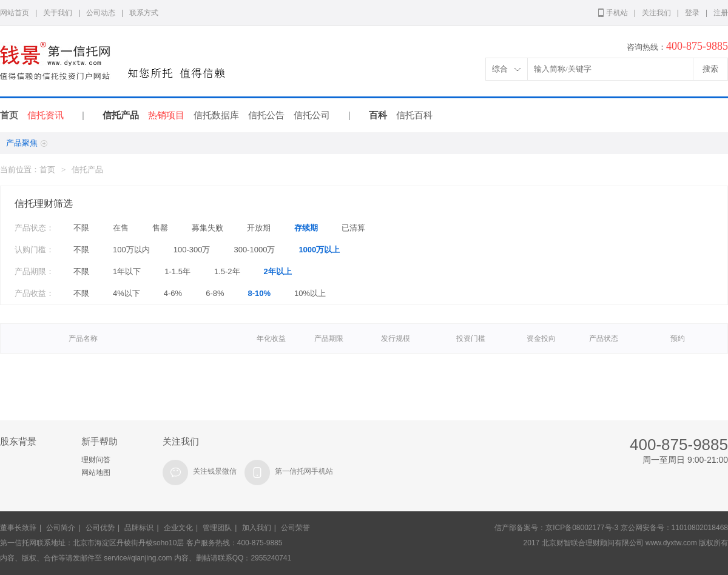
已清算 (353, 228)
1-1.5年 (177, 271)
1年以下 (127, 271)
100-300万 (192, 250)
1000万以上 (319, 250)
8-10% (260, 293)
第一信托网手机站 (304, 471)
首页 (9, 115)
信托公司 (312, 115)
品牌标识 (139, 528)
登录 (692, 13)
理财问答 (96, 460)
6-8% (215, 293)
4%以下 (126, 293)
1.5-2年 (227, 271)
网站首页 (15, 13)
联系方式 (144, 13)
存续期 (306, 228)
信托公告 (266, 115)
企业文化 (178, 528)
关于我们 (58, 13)
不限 (81, 228)
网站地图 (96, 472)
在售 (121, 228)
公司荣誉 (295, 528)
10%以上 (310, 293)
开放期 (259, 228)
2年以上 (278, 271)
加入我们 (257, 528)
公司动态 (101, 13)
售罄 (160, 228)
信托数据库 (216, 115)
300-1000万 (254, 250)
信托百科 (414, 115)
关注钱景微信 (215, 471)
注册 (721, 13)
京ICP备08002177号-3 (582, 528)
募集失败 (207, 228)
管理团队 (217, 528)
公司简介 (61, 528)
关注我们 (656, 13)
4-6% (173, 293)
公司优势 (100, 528)
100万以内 (131, 250)
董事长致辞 (18, 528)
